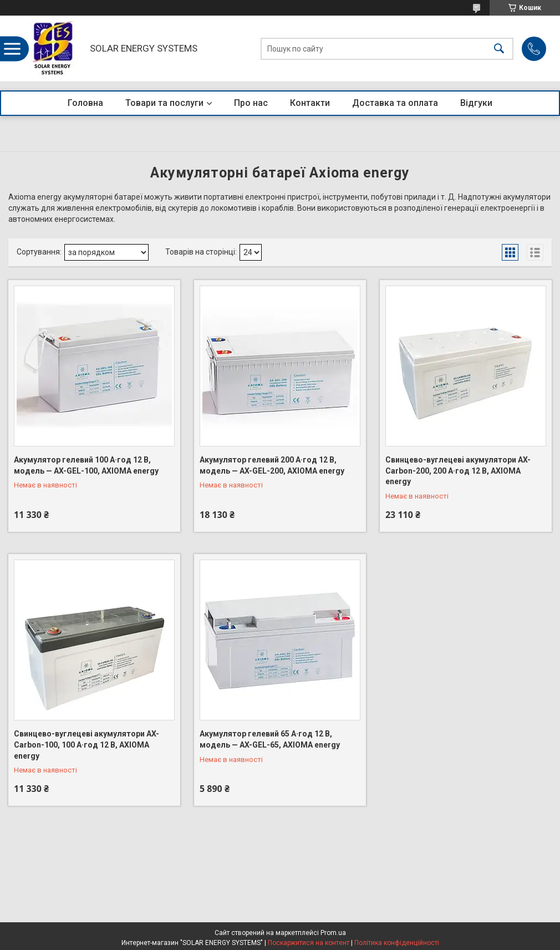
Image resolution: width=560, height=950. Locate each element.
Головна (85, 103)
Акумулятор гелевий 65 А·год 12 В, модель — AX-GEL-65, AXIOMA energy (270, 739)
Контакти (310, 103)
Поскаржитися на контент (309, 943)
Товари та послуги (164, 103)
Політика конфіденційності (397, 943)
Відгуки (476, 103)
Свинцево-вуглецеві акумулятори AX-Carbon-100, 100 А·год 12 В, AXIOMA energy (86, 745)
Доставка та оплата (395, 103)
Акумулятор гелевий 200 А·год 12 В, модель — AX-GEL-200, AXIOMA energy (272, 465)
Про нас (251, 103)
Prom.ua (333, 933)
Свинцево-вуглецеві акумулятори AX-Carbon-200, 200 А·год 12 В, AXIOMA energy (458, 471)
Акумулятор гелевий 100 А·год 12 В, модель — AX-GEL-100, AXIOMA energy (86, 465)
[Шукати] (499, 49)
